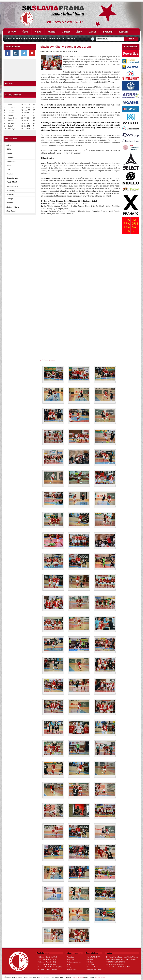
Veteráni (10, 203)
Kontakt (123, 32)
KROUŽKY (90, 964)
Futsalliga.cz (91, 959)
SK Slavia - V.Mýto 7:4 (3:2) (47, 969)
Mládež (52, 32)
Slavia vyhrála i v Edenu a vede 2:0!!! (66, 47)
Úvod (25, 32)
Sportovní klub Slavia (94, 969)
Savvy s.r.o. (71, 967)
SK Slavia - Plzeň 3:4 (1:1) (47, 962)
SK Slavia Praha (92, 967)
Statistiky (10, 194)
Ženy (79, 32)
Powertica (70, 957)
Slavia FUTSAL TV (93, 957)
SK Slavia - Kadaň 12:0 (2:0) (47, 957)
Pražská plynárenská (74, 962)
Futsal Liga (11, 161)
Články (9, 153)
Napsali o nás (12, 178)
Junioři (66, 32)
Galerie (92, 32)
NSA (68, 964)
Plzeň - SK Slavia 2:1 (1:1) (47, 959)
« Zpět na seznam (48, 360)
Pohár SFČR (12, 182)
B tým (9, 149)
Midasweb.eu (71, 969)
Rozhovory (11, 190)
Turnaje (10, 199)
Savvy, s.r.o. (100, 977)
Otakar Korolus (78, 977)
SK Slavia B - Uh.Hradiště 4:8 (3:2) (50, 967)
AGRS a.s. (71, 959)
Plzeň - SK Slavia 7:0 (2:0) (47, 964)
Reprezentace (12, 186)
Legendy (108, 32)
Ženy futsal (11, 211)
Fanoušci (10, 157)
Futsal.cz (90, 962)
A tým (38, 32)
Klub (8, 170)
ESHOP (12, 32)
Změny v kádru (13, 207)
